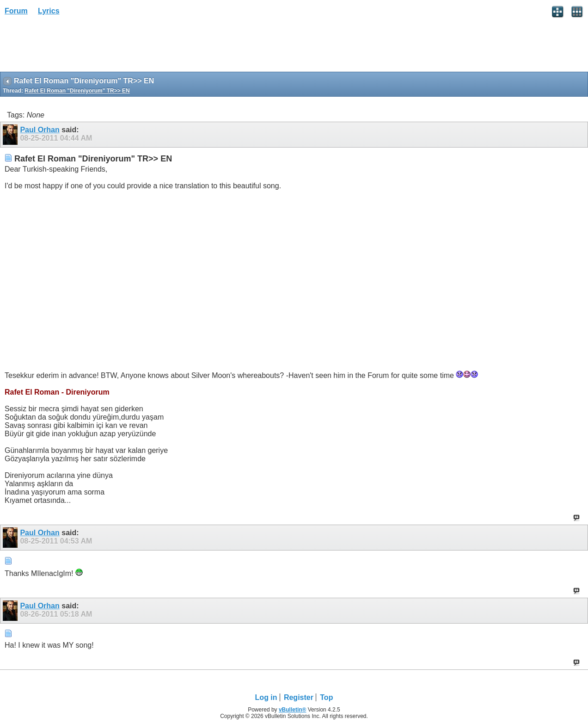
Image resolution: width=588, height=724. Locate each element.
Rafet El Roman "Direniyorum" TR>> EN (77, 91)
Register (299, 697)
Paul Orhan (40, 130)
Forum (16, 11)
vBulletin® (293, 710)
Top (326, 697)
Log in (266, 697)
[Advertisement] (74, 47)
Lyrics (49, 11)
